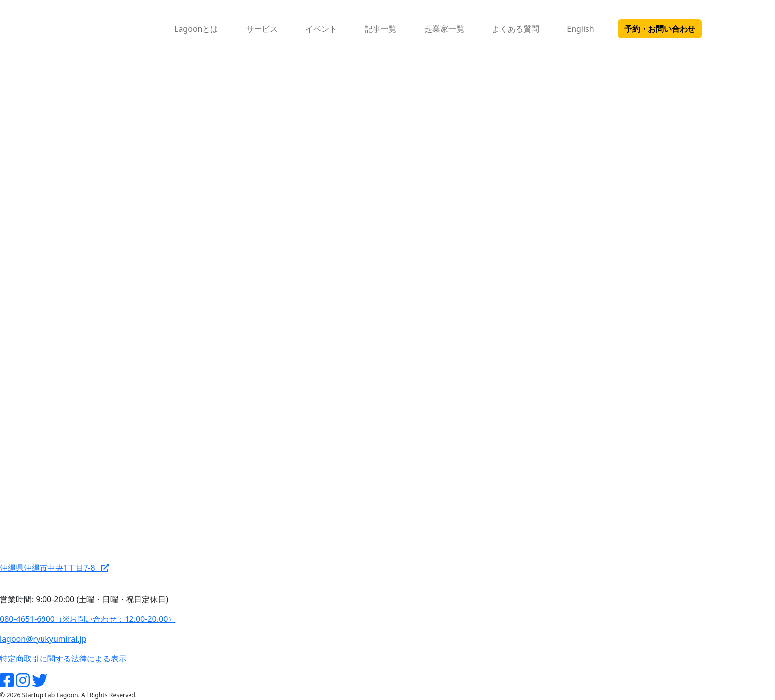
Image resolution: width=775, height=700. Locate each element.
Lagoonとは (196, 29)
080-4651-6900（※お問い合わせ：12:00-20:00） (88, 619)
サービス (262, 29)
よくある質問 (516, 29)
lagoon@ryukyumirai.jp (43, 639)
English (580, 29)
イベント (321, 29)
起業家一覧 (444, 29)
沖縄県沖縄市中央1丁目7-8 (55, 568)
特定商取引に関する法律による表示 (63, 659)
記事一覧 (381, 29)
